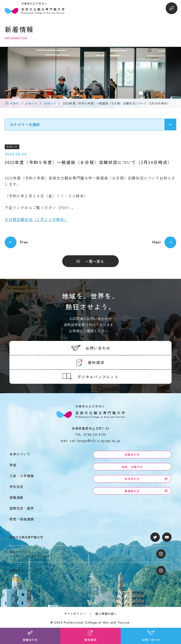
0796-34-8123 (95, 434)
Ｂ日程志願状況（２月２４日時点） (36, 219)
